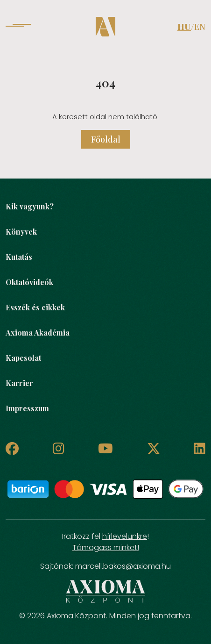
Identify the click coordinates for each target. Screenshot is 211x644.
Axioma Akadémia (38, 333)
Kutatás (19, 257)
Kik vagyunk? (30, 206)
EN (200, 27)
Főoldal (106, 139)
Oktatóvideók (29, 282)
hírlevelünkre (125, 536)
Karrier (19, 383)
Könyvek (21, 232)
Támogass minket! (106, 547)
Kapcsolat (23, 358)
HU (184, 27)
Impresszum (27, 408)
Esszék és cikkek (35, 307)
